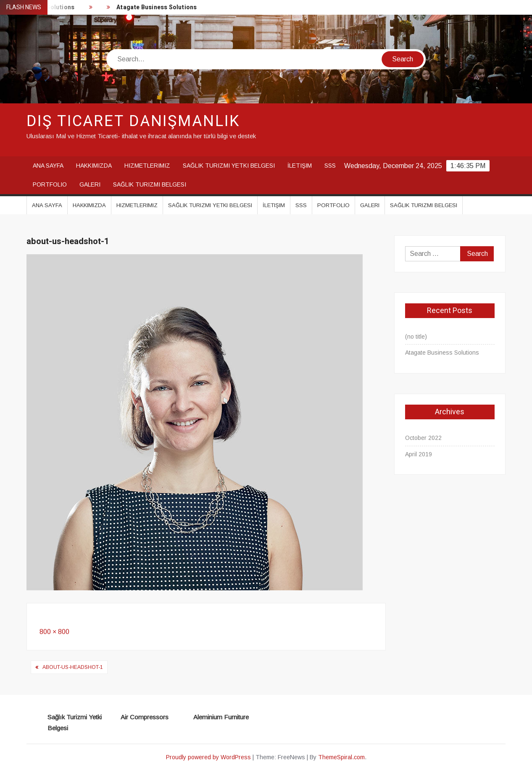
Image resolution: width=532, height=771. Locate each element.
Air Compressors (145, 717)
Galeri (90, 184)
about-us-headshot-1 (73, 667)
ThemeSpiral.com (341, 757)
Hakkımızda (94, 166)
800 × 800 (54, 632)
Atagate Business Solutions (157, 7)
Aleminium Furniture (221, 717)
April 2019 (419, 454)
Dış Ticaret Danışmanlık (133, 121)
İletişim (300, 166)
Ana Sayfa (48, 166)
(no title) (416, 337)
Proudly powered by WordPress (208, 757)
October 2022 (423, 438)
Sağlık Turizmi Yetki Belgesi (229, 166)
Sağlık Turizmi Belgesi (150, 184)
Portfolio (50, 184)
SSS (330, 166)
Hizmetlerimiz (147, 166)
